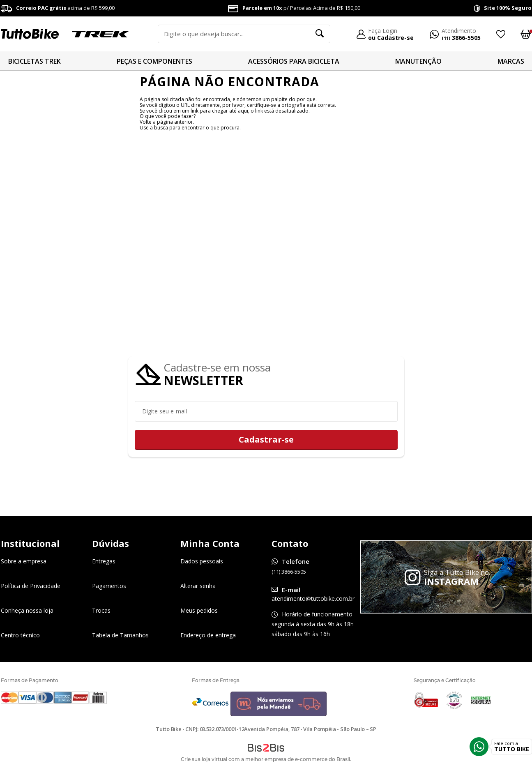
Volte (146, 122)
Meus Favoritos (500, 34)
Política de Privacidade (31, 586)
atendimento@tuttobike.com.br (313, 599)
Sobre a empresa (24, 562)
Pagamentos (109, 586)
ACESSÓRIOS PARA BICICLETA (294, 61)
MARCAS (511, 61)
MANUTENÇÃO (418, 61)
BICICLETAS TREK (35, 61)
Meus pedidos (199, 611)
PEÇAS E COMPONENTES (154, 61)
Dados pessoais (202, 562)
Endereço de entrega (208, 635)
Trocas (101, 611)
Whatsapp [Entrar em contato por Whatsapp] (479, 747)
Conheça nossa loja (27, 611)
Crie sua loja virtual (204, 760)
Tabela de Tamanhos (120, 635)
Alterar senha (198, 586)
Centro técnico (20, 635)
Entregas (104, 562)
